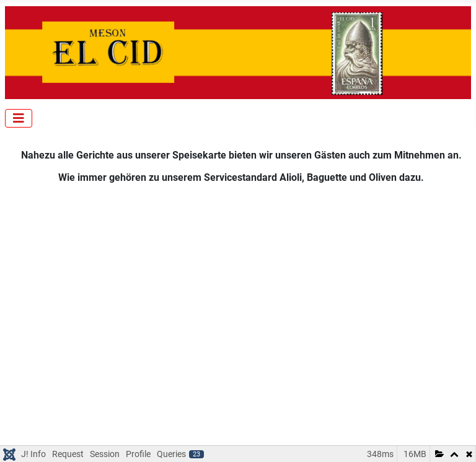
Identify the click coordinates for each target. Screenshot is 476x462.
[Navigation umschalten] (19, 118)
